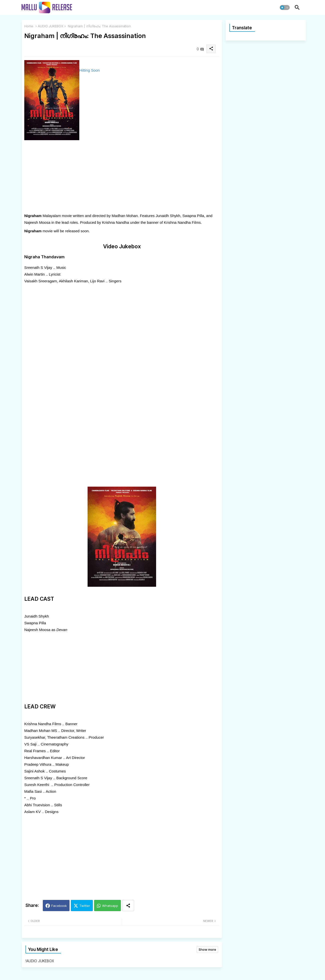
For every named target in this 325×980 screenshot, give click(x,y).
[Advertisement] (122, 177)
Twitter (85, 906)
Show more (207, 949)
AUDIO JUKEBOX (51, 26)
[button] (285, 8)
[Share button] (128, 906)
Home (29, 26)
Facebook (59, 906)
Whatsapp (110, 906)
